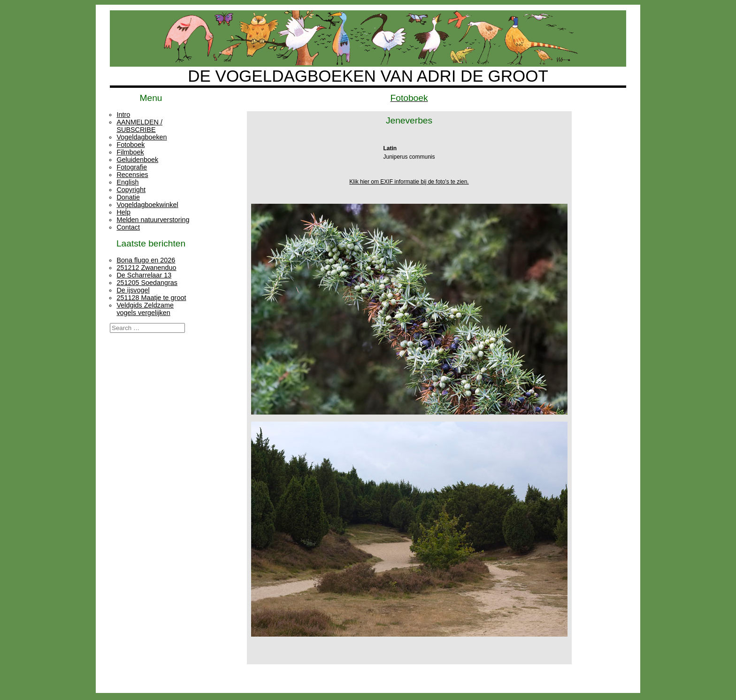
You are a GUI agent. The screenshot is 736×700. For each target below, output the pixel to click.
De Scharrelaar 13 (144, 275)
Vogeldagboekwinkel (147, 205)
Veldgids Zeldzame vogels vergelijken (145, 309)
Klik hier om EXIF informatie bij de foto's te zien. (409, 182)
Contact (128, 227)
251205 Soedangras (147, 283)
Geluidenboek (137, 160)
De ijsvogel (133, 290)
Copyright (131, 190)
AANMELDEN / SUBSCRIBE (139, 126)
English (127, 182)
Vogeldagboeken (142, 137)
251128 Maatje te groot (151, 298)
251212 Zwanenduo (146, 268)
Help (123, 212)
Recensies (132, 175)
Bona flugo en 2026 (146, 260)
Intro (123, 115)
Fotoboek (130, 145)
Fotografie (132, 167)
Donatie (128, 197)
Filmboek (130, 152)
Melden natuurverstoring (153, 220)
